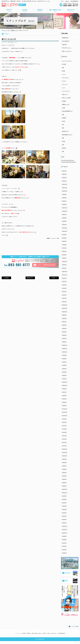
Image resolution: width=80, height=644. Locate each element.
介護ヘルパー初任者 (66, 98)
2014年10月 (65, 533)
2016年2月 (64, 483)
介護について (65, 94)
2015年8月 (64, 499)
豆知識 (64, 71)
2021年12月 (65, 271)
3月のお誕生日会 (66, 41)
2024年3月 (64, 225)
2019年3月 (64, 372)
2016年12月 (65, 449)
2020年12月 (65, 305)
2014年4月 (64, 553)
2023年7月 (64, 241)
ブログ (62, 1)
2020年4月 (64, 332)
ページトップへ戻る (74, 626)
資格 (63, 151)
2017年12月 (65, 409)
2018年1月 (64, 405)
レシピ (64, 88)
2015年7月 (64, 503)
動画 (49, 633)
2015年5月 (64, 509)
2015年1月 (64, 523)
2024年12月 (65, 208)
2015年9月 (64, 496)
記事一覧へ (30, 278)
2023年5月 (64, 248)
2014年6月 (64, 546)
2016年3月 (64, 479)
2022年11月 (65, 261)
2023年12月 (65, 228)
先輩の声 (44, 633)
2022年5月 (64, 265)
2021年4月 (64, 292)
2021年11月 (65, 275)
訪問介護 (64, 148)
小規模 (64, 108)
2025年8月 (64, 198)
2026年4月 (64, 171)
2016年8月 (64, 462)
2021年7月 (64, 281)
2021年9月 (64, 278)
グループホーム (65, 78)
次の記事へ (54, 278)
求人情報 (64, 64)
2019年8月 (64, 359)
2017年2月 (64, 442)
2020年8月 (64, 318)
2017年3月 (64, 439)
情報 (63, 114)
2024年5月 (64, 221)
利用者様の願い (65, 38)
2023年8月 (64, 238)
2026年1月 (64, 181)
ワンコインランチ (66, 91)
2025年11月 (65, 188)
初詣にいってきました (67, 51)
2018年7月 (64, 392)
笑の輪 (64, 141)
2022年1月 (64, 268)
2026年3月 (64, 174)
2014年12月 (65, 526)
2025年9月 (64, 194)
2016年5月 (64, 473)
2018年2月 (64, 402)
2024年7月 (64, 214)
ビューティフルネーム (67, 61)
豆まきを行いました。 (67, 48)
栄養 (63, 128)
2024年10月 (65, 211)
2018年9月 (64, 389)
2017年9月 (64, 419)
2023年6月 (64, 245)
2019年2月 (64, 375)
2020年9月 (64, 315)
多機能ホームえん (15, 30)
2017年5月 (64, 432)
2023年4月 (64, 251)
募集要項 (40, 11)
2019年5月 (64, 369)
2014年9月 (64, 536)
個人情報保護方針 (75, 1)
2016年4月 (64, 476)
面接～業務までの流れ (55, 11)
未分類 (64, 121)
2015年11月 (65, 493)
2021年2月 (64, 298)
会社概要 (25, 11)
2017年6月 (64, 429)
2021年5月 (64, 288)
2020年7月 (64, 322)
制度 (63, 68)
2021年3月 (64, 295)
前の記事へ (6, 278)
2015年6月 (64, 506)
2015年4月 (64, 513)
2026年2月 (64, 178)
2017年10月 (65, 416)
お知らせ (67, 1)
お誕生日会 (64, 44)
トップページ (9, 11)
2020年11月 (65, 308)
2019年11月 (65, 349)
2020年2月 (64, 338)
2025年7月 (64, 201)
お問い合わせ (71, 11)
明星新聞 (64, 118)
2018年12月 (65, 382)
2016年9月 (64, 459)
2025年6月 (64, 204)
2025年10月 (65, 191)
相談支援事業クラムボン (67, 135)
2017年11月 (65, 412)
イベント (64, 74)
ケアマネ (64, 81)
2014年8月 (64, 540)
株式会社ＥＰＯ (65, 131)
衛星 (63, 145)
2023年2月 (64, 255)
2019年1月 (64, 379)
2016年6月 (64, 469)
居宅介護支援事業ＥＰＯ (67, 111)
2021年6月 (64, 285)
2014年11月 (65, 530)
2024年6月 (64, 218)
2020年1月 (64, 342)
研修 (63, 138)
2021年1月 (64, 302)
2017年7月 (64, 426)
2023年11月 (65, 231)
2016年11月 (65, 452)
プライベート (65, 84)
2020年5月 (64, 328)
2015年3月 (64, 516)
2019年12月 (65, 345)
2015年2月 (64, 519)
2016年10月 (65, 456)
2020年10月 (65, 312)
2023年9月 (64, 235)
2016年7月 (64, 466)
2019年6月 (64, 365)
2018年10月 (65, 385)
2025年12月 (65, 184)
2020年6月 (64, 325)
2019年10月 (65, 352)
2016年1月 (64, 486)
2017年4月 (64, 436)
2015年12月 (65, 489)
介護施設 (64, 101)
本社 (63, 125)
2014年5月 (64, 550)
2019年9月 (64, 355)
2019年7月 (64, 362)
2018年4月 (64, 395)
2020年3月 (64, 335)
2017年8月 (64, 422)
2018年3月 (64, 399)
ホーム (5, 30)
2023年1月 (64, 258)
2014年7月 (64, 543)
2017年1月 (64, 446)
